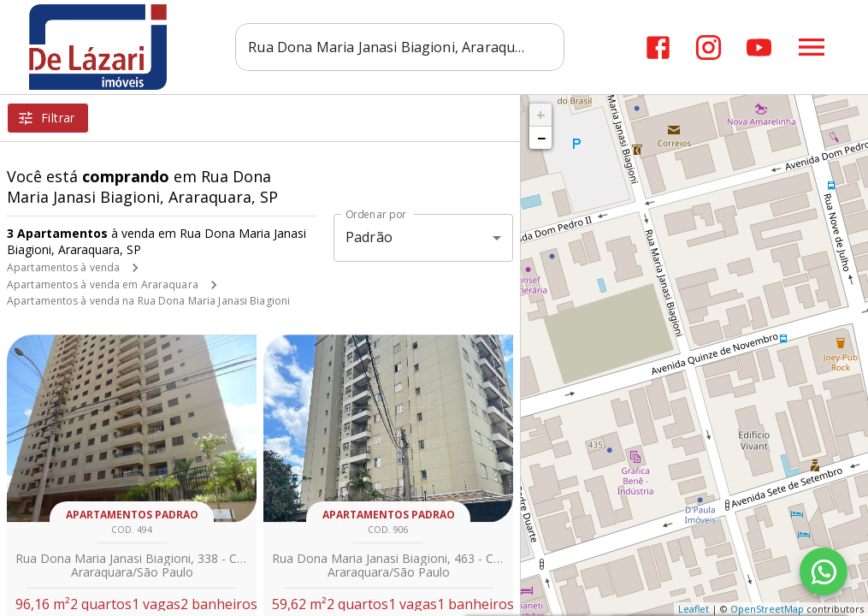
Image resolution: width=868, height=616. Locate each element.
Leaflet (694, 609)
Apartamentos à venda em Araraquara (103, 284)
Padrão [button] (369, 237)
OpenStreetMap (767, 609)
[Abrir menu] (812, 47)
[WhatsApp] (824, 572)
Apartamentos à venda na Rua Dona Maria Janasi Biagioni (148, 301)
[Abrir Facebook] (658, 47)
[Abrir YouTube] (759, 47)
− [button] (541, 138)
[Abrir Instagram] (709, 47)
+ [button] (541, 115)
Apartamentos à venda (63, 267)
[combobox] (400, 47)
